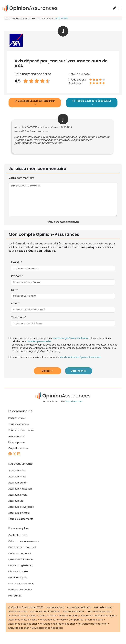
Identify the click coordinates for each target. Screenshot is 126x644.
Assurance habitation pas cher (57, 624)
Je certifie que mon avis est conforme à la (57, 357)
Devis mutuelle (47, 616)
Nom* (15, 290)
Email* (15, 303)
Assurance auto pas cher (23, 624)
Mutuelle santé (103, 607)
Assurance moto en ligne (23, 620)
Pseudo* (16, 262)
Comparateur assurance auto (86, 620)
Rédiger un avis (17, 418)
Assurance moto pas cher (93, 624)
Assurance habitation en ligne (98, 616)
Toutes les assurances (21, 430)
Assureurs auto (17, 471)
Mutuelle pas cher (19, 628)
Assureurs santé (17, 483)
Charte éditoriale (18, 572)
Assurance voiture (73, 612)
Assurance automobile (53, 620)
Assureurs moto (17, 477)
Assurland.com (74, 401)
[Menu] (120, 8)
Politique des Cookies (20, 590)
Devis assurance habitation (47, 628)
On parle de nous (18, 448)
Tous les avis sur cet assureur (92, 102)
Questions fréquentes (21, 559)
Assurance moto (18, 612)
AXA (34, 18)
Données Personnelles (21, 584)
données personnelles (39, 342)
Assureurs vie (16, 501)
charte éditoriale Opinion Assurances (81, 357)
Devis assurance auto (99, 612)
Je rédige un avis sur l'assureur (35, 102)
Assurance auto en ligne (22, 616)
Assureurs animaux (19, 513)
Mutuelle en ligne (68, 616)
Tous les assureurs (20, 18)
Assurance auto (46, 18)
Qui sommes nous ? (20, 553)
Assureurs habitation (20, 489)
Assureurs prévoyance (21, 507)
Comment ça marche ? (22, 547)
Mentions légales (18, 578)
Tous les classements (21, 519)
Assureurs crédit (18, 495)
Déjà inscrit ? (79, 371)
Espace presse (17, 442)
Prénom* (17, 276)
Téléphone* (19, 317)
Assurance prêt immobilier (45, 612)
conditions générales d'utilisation (71, 338)
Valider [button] (47, 371)
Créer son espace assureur (24, 541)
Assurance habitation (79, 607)
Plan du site (15, 596)
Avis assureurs (16, 436)
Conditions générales (21, 565)
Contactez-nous (18, 535)
